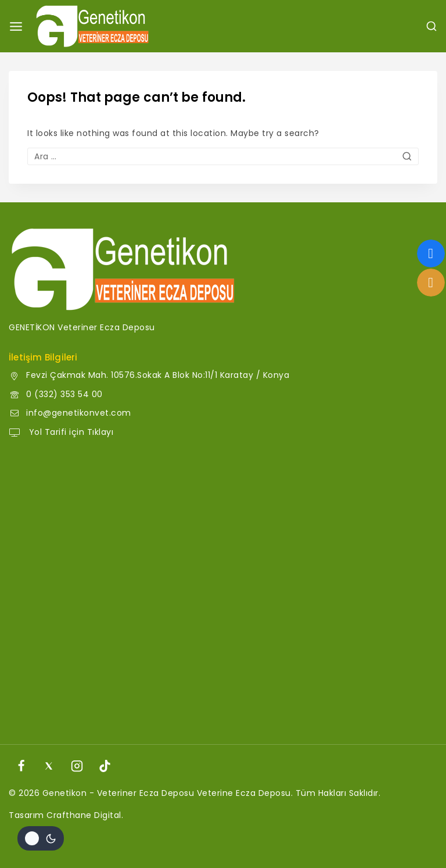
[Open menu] (16, 26)
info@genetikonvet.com (79, 413)
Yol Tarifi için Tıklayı (70, 432)
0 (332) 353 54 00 (64, 394)
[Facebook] (21, 766)
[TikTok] (105, 766)
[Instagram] (77, 766)
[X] (49, 766)
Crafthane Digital (84, 815)
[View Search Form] (431, 26)
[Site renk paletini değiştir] (41, 838)
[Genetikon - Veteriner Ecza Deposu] (92, 26)
